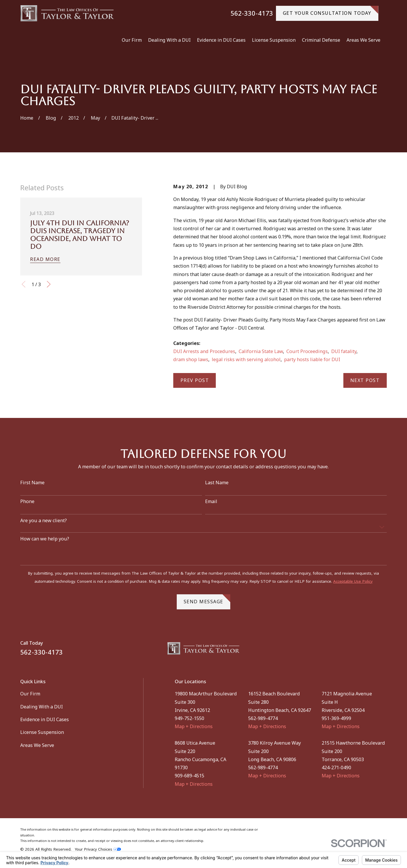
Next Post (365, 380)
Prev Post (195, 380)
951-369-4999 (336, 718)
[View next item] (49, 284)
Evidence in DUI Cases (45, 719)
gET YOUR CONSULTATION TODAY (331, 11)
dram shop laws (191, 359)
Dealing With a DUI (42, 707)
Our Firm (30, 694)
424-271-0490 (336, 768)
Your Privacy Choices (98, 849)
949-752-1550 (189, 718)
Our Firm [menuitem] (132, 40)
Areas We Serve (37, 745)
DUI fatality (344, 351)
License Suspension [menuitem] (274, 40)
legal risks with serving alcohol (246, 359)
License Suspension (42, 732)
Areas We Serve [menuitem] (363, 40)
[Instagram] (383, 651)
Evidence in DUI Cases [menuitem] (221, 40)
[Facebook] (369, 651)
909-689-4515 (189, 776)
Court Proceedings (307, 351)
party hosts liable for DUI (312, 359)
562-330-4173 (252, 13)
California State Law (261, 351)
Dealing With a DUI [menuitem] (169, 40)
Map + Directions (194, 726)
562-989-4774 (263, 718)
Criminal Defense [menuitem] (321, 40)
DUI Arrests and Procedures (204, 351)
